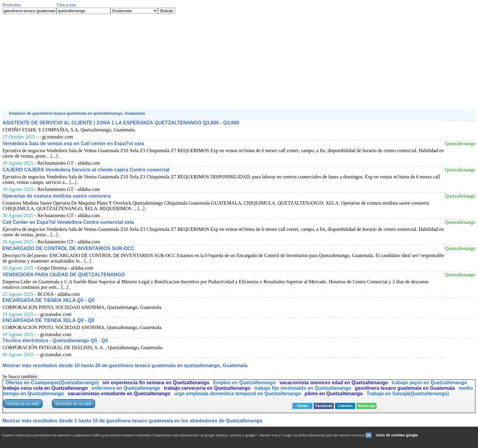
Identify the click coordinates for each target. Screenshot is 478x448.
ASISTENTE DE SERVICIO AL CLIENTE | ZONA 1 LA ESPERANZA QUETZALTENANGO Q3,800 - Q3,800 (121, 123)
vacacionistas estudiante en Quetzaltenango (119, 394)
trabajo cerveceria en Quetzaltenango (207, 388)
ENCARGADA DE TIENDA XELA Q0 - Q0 (48, 300)
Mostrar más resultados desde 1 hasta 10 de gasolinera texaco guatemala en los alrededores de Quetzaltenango (132, 421)
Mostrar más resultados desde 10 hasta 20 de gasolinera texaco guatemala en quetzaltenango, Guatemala (125, 366)
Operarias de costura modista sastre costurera (57, 196)
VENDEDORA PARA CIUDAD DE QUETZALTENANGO (64, 275)
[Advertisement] (185, 62)
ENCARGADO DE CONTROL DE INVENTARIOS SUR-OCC (68, 248)
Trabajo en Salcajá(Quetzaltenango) (408, 394)
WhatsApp (367, 406)
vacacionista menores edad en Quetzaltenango (334, 383)
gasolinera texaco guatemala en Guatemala (405, 388)
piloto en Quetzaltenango (334, 394)
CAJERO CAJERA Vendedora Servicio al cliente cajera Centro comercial (86, 170)
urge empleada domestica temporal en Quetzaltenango (237, 394)
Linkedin (345, 406)
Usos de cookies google (397, 435)
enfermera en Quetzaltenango (126, 388)
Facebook (324, 406)
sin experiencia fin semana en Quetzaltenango (156, 383)
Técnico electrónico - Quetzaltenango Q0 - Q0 (55, 340)
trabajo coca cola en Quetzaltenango (45, 388)
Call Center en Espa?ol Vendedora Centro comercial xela (68, 222)
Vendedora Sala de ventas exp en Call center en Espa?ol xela (73, 143)
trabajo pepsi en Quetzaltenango (429, 383)
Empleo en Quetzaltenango (244, 383)
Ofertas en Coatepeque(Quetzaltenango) (52, 383)
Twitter (302, 406)
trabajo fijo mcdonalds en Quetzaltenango (303, 388)
